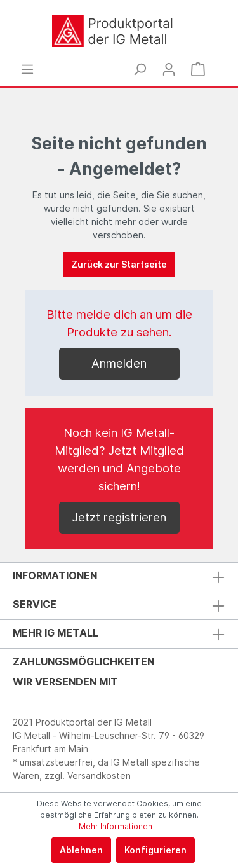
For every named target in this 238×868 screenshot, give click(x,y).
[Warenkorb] (198, 69)
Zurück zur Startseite (119, 264)
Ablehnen (81, 850)
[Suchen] (140, 69)
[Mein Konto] (169, 69)
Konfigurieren (155, 850)
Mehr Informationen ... (119, 826)
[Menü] (27, 69)
